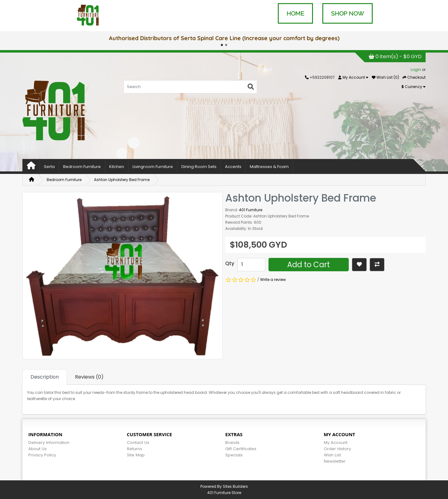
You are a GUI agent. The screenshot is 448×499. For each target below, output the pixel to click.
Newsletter (335, 461)
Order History (337, 449)
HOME (295, 13)
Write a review (273, 280)
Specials (234, 455)
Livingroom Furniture (153, 167)
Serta (49, 167)
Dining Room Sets (199, 167)
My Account (336, 443)
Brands (232, 443)
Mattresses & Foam (269, 167)
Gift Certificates (241, 449)
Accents (233, 167)
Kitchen (117, 167)
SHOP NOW (348, 13)
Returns (135, 449)
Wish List (332, 455)
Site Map (136, 455)
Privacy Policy (42, 455)
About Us (37, 449)
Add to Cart (308, 265)
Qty (230, 263)
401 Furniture (251, 210)
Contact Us (138, 443)
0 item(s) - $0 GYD (395, 56)
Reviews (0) (89, 377)
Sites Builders (235, 486)
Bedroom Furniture (82, 167)
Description (45, 377)
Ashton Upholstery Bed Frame (122, 180)
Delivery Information (49, 443)
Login (416, 70)
